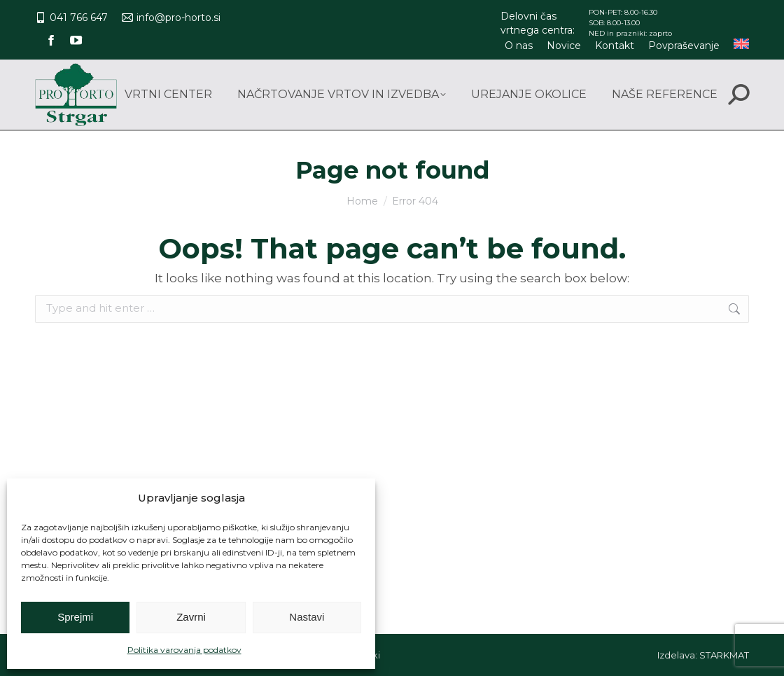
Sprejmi (75, 617)
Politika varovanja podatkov (184, 650)
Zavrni (191, 617)
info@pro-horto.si (171, 18)
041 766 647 (71, 18)
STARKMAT (724, 655)
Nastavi (307, 617)
